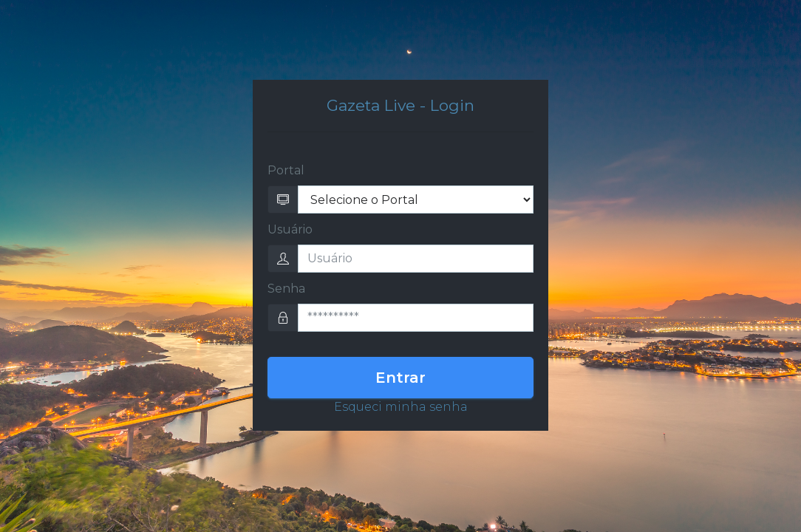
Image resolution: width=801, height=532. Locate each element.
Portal (286, 170)
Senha (286, 289)
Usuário (290, 229)
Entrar (400, 378)
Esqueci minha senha (401, 407)
